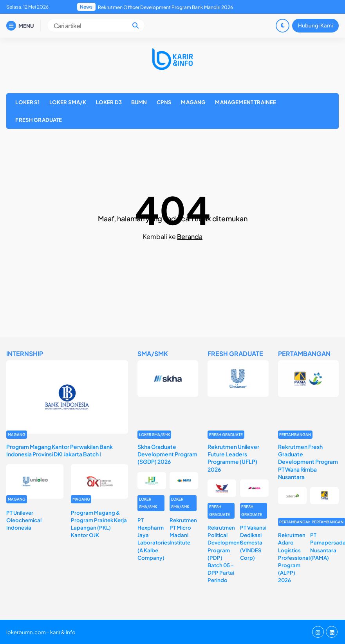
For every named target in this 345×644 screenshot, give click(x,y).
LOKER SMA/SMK (154, 434)
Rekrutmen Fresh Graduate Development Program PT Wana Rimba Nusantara (308, 462)
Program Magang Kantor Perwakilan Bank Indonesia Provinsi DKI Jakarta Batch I (60, 450)
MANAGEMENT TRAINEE (246, 102)
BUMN (139, 102)
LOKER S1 (27, 102)
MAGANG (193, 102)
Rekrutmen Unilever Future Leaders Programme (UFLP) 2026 (233, 458)
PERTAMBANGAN (295, 434)
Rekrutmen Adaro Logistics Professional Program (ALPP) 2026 (294, 557)
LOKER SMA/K (68, 102)
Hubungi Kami (315, 25)
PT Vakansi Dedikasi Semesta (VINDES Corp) (253, 543)
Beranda (190, 236)
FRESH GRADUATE (39, 120)
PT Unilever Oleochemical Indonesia (24, 520)
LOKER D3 (109, 102)
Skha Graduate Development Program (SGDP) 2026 (167, 454)
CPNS (164, 102)
